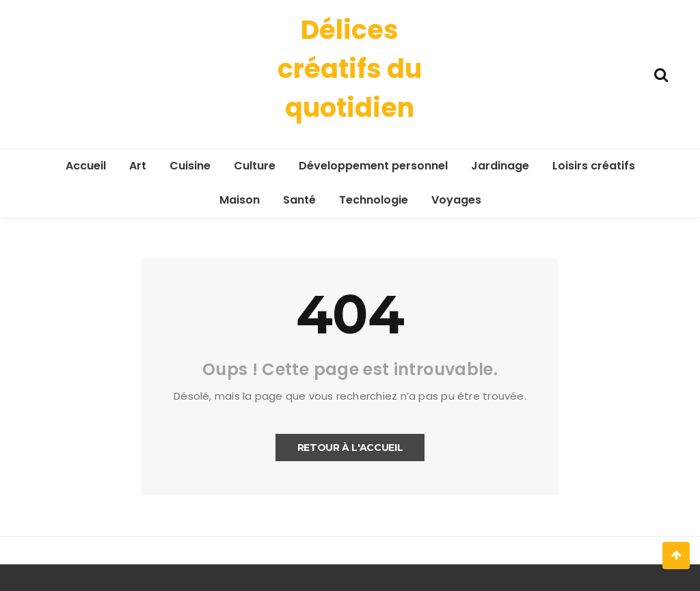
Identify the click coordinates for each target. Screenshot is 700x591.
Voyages (456, 200)
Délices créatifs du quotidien (350, 69)
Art (138, 166)
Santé (299, 200)
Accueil (86, 166)
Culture (255, 166)
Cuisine (190, 166)
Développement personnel (373, 166)
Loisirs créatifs (594, 166)
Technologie (374, 200)
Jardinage (500, 166)
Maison (240, 200)
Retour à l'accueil (350, 448)
